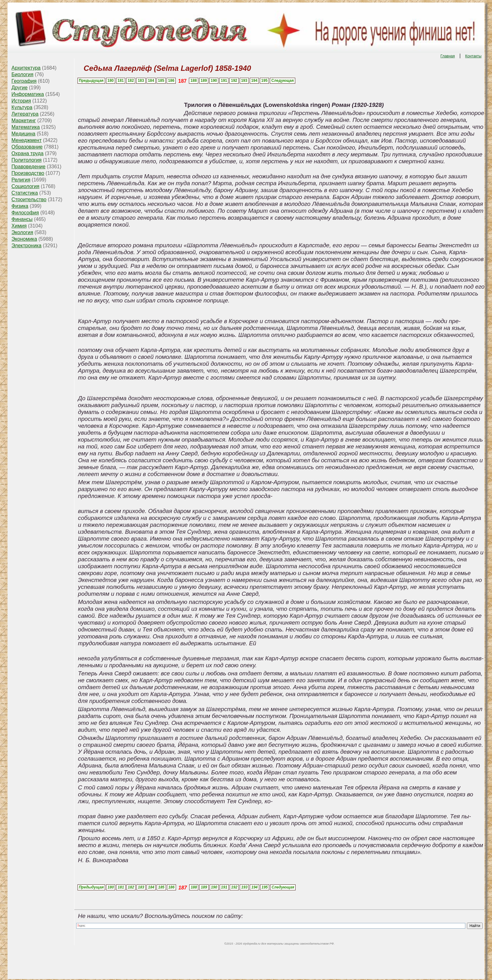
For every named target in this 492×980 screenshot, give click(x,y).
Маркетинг (24, 121)
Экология (22, 232)
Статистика (25, 193)
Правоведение (29, 167)
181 (120, 81)
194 (254, 81)
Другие (20, 88)
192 (234, 81)
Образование (27, 147)
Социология (26, 186)
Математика (26, 127)
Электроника (27, 246)
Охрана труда (28, 153)
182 (131, 81)
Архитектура (26, 68)
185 (161, 81)
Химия (19, 226)
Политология (27, 160)
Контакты (473, 56)
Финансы (22, 219)
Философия (25, 213)
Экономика (24, 239)
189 (204, 81)
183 (141, 81)
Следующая (283, 81)
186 (171, 81)
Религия (21, 180)
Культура (22, 107)
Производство (28, 173)
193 (244, 81)
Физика (20, 206)
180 (110, 81)
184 (151, 81)
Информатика (28, 94)
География (24, 81)
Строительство (29, 199)
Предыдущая (91, 81)
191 (224, 81)
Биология (23, 74)
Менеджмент (27, 140)
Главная (448, 56)
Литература (25, 114)
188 (194, 81)
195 (265, 81)
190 (214, 81)
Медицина (24, 134)
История (21, 101)
